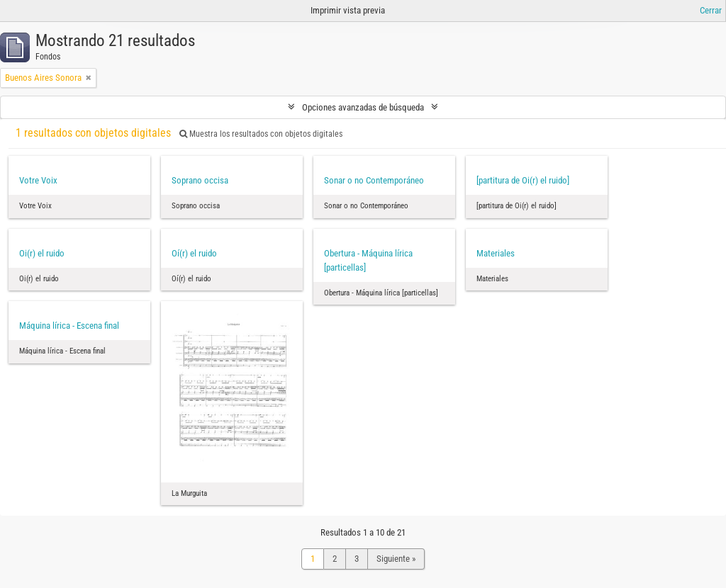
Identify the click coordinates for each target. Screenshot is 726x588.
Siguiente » (396, 559)
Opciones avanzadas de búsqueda (363, 107)
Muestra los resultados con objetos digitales (261, 134)
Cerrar (711, 10)
